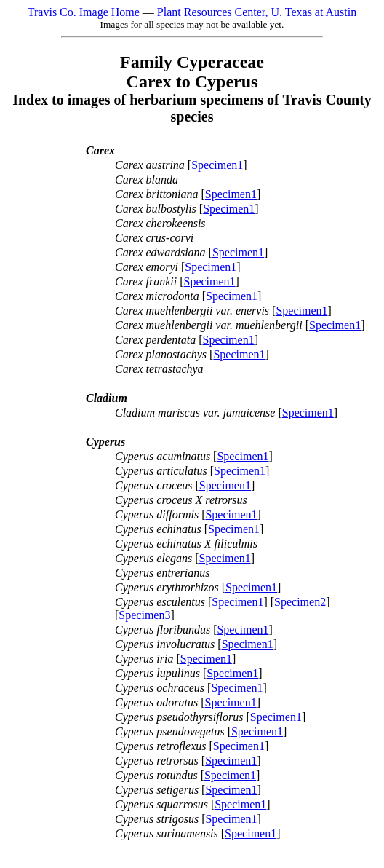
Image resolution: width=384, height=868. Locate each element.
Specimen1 (217, 165)
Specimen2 (300, 602)
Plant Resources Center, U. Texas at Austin (257, 12)
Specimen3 (144, 615)
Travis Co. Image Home (84, 12)
